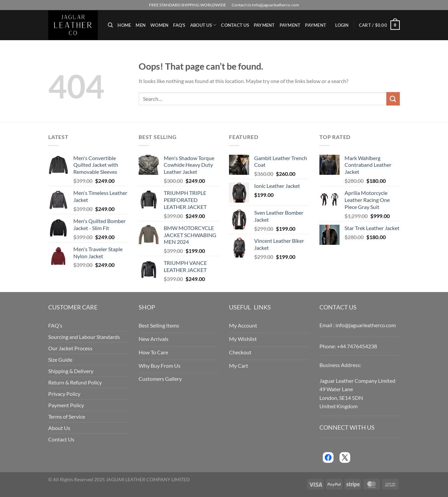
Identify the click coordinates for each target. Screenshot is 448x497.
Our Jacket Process (70, 348)
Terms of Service (67, 416)
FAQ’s (179, 25)
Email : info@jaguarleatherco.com (358, 325)
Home (124, 25)
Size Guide (60, 360)
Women (159, 25)
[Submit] (393, 99)
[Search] (110, 25)
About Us (203, 25)
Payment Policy (66, 405)
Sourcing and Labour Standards (84, 337)
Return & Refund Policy (75, 382)
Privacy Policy (64, 394)
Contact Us (235, 25)
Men (141, 25)
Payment (264, 25)
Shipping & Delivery (71, 371)
